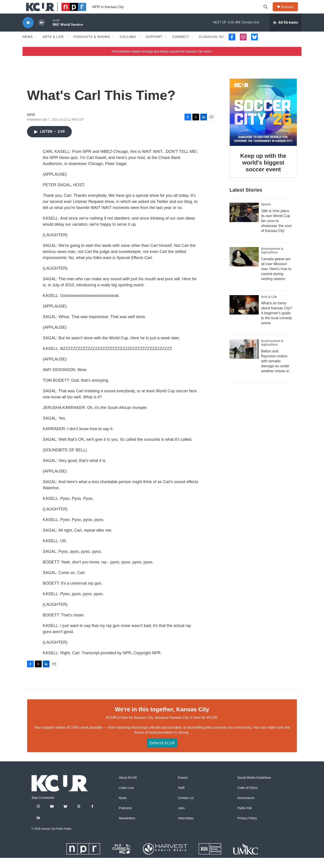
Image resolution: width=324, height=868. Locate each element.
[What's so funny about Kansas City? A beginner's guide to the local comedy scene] (244, 315)
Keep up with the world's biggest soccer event (263, 173)
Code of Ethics (248, 798)
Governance (246, 808)
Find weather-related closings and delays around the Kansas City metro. (162, 62)
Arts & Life (53, 47)
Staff (181, 798)
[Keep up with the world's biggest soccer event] (263, 122)
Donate (290, 12)
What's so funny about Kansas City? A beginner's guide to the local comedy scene (277, 323)
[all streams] (285, 33)
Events (183, 788)
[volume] (42, 33)
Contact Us (186, 808)
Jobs (181, 818)
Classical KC (211, 47)
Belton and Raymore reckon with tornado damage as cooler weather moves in (275, 371)
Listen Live (126, 798)
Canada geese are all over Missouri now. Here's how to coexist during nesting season (276, 279)
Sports (266, 214)
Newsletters (127, 828)
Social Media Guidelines (254, 788)
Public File (245, 818)
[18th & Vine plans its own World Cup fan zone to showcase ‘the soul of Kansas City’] (244, 223)
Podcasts (125, 818)
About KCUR (128, 788)
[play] (28, 33)
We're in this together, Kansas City (162, 719)
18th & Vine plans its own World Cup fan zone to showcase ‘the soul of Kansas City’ (276, 231)
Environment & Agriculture (272, 261)
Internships (186, 828)
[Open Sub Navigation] (36, 47)
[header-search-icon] (268, 12)
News (28, 47)
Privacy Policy (247, 828)
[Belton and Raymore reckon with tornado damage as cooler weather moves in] (244, 359)
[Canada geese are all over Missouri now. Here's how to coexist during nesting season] (244, 267)
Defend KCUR (162, 753)
